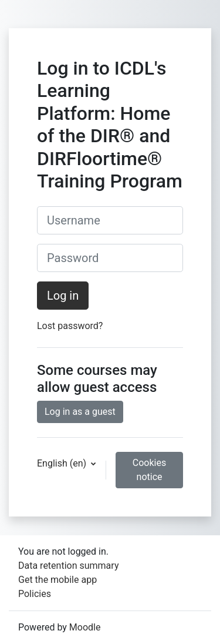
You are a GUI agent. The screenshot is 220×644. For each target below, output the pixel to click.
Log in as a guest (80, 412)
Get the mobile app (57, 580)
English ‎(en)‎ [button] (63, 463)
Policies (35, 594)
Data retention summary (68, 566)
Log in (63, 296)
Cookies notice (149, 470)
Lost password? (70, 326)
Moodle (85, 627)
